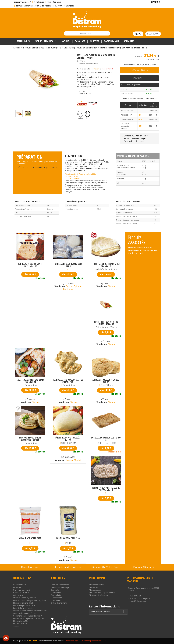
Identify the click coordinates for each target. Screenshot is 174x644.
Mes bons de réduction (99, 595)
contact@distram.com (138, 601)
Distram (96, 69)
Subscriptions (57, 598)
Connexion (153, 34)
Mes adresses (95, 590)
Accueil (17, 48)
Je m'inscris (139, 78)
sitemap (17, 626)
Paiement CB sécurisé (144, 567)
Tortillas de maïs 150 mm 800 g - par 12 (68, 265)
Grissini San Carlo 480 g (30, 538)
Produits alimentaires (60, 585)
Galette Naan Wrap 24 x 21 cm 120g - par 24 (30, 381)
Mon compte (97, 578)
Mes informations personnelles (102, 592)
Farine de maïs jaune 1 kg (68, 538)
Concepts (55, 590)
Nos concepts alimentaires (24, 605)
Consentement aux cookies (6, 638)
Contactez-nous (54, 2)
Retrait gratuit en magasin (68, 567)
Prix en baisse (57, 595)
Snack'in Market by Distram (25, 598)
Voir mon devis (154, 7)
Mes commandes (96, 585)
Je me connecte (139, 70)
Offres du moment (59, 603)
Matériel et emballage (60, 587)
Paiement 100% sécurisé (133, 141)
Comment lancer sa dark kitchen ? (27, 616)
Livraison (17, 587)
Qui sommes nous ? (22, 590)
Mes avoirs (94, 587)
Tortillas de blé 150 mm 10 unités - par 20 (30, 265)
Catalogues (39, 2)
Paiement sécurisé (21, 592)
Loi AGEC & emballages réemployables (30, 600)
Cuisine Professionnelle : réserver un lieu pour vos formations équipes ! (30, 612)
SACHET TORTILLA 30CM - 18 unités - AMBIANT (106, 323)
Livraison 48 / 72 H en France (135, 136)
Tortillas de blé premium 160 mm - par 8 (106, 265)
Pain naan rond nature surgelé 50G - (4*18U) (30, 439)
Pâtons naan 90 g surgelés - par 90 (68, 439)
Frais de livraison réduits (23, 608)
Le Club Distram (20, 624)
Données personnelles (92, 641)
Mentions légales (73, 641)
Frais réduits (56, 600)
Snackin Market (107, 69)
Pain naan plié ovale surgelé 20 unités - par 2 (68, 381)
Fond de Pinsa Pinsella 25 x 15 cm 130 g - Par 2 (106, 489)
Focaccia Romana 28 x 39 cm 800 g (106, 439)
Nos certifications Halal (23, 603)
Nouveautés (56, 592)
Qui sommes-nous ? (22, 2)
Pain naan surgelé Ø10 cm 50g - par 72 (106, 381)
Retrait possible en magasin (134, 138)
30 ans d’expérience (30, 567)
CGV (104, 641)
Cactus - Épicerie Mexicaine (72, 288)
